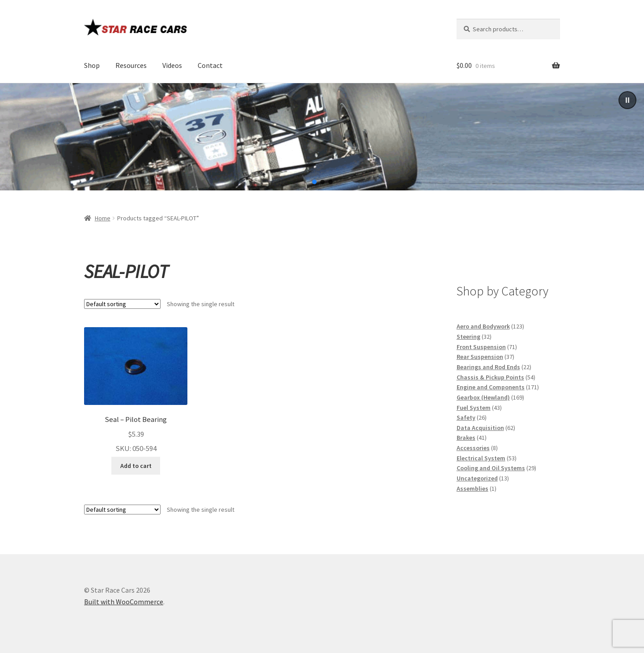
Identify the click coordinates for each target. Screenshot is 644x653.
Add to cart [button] (136, 466)
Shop (92, 65)
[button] (627, 100)
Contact (210, 65)
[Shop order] (122, 304)
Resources (131, 65)
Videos (172, 65)
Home (103, 218)
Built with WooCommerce (124, 602)
